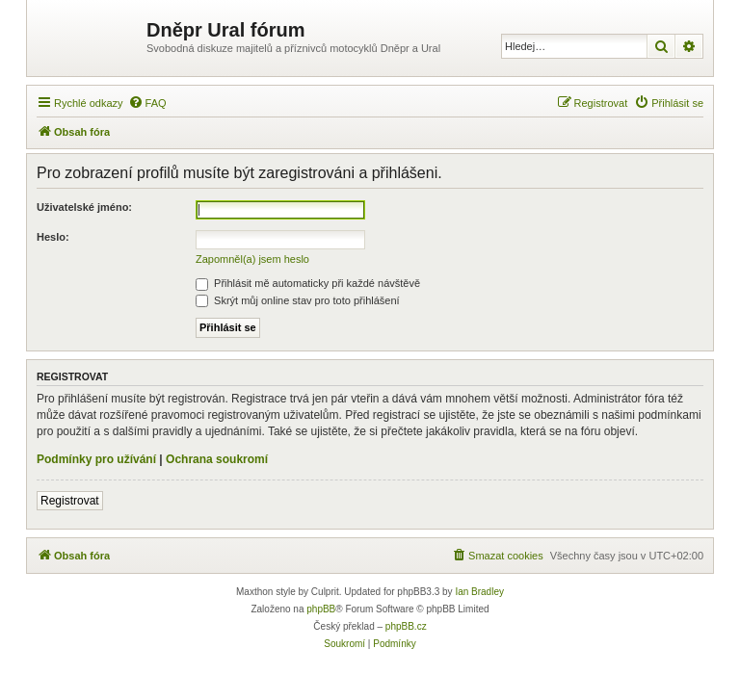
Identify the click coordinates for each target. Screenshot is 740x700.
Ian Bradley (479, 592)
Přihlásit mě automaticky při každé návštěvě (308, 283)
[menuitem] (147, 103)
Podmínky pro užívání (96, 459)
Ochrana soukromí (217, 459)
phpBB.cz (406, 626)
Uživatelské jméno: (84, 207)
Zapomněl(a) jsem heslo (252, 259)
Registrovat (70, 501)
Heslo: (53, 237)
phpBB (321, 609)
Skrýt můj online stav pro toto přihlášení (298, 300)
